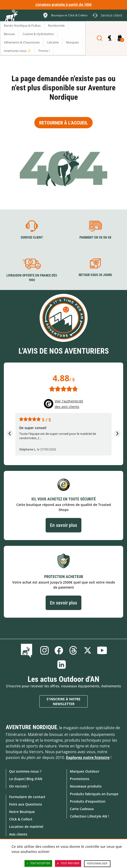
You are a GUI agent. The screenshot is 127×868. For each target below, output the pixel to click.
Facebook (59, 650)
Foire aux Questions (26, 804)
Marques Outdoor (85, 771)
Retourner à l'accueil (63, 123)
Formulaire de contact (27, 797)
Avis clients (18, 834)
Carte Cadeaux (82, 809)
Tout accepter (38, 863)
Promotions (80, 779)
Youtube (102, 650)
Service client (32, 238)
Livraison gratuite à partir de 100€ (64, 4)
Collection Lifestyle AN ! (89, 816)
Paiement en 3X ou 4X (95, 238)
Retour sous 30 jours (95, 275)
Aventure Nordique (31, 727)
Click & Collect (21, 819)
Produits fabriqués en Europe (94, 794)
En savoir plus (63, 525)
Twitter (88, 650)
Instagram (44, 650)
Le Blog (27, 650)
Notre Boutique (22, 812)
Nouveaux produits (86, 786)
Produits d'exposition (88, 801)
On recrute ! (19, 786)
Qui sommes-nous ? (25, 771)
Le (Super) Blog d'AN (26, 779)
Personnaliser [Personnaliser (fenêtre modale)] (97, 864)
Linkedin (62, 665)
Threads (73, 650)
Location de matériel (26, 827)
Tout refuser (68, 863)
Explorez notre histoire (88, 757)
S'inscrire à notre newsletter (63, 701)
